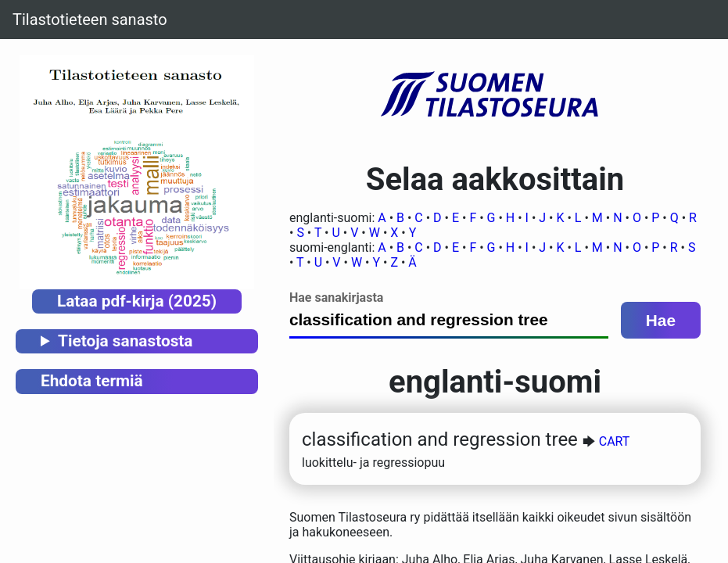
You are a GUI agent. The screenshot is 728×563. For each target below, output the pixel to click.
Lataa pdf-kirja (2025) (137, 301)
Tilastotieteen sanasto (90, 20)
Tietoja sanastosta (125, 341)
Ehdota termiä (92, 381)
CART (615, 441)
